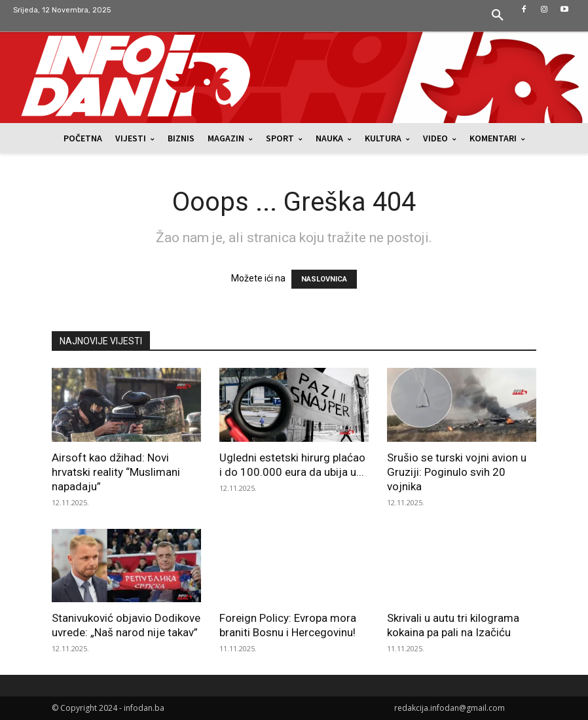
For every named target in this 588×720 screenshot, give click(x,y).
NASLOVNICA (324, 279)
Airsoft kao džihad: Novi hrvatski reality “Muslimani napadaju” (116, 472)
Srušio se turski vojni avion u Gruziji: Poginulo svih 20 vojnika (457, 472)
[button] (498, 16)
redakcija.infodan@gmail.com (450, 708)
